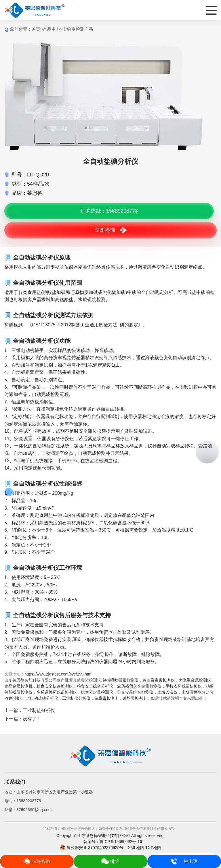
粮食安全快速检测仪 (55, 686)
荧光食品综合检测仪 (135, 692)
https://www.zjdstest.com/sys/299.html (58, 674)
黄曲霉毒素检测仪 (159, 680)
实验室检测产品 (78, 29)
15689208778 (29, 801)
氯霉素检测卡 (106, 698)
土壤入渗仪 (167, 692)
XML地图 (136, 848)
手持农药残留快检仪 (184, 686)
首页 (36, 29)
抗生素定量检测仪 (97, 692)
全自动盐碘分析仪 (42, 698)
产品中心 (52, 29)
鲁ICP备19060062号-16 (121, 842)
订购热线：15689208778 (109, 211)
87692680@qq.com (34, 810)
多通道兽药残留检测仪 (57, 692)
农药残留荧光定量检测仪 (139, 686)
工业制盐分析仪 (76, 698)
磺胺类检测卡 (135, 698)
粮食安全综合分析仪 (95, 686)
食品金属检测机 (18, 686)
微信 (110, 861)
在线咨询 (37, 861)
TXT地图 (153, 848)
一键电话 (184, 861)
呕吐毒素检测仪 (124, 680)
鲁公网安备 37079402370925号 (92, 848)
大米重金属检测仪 (195, 680)
